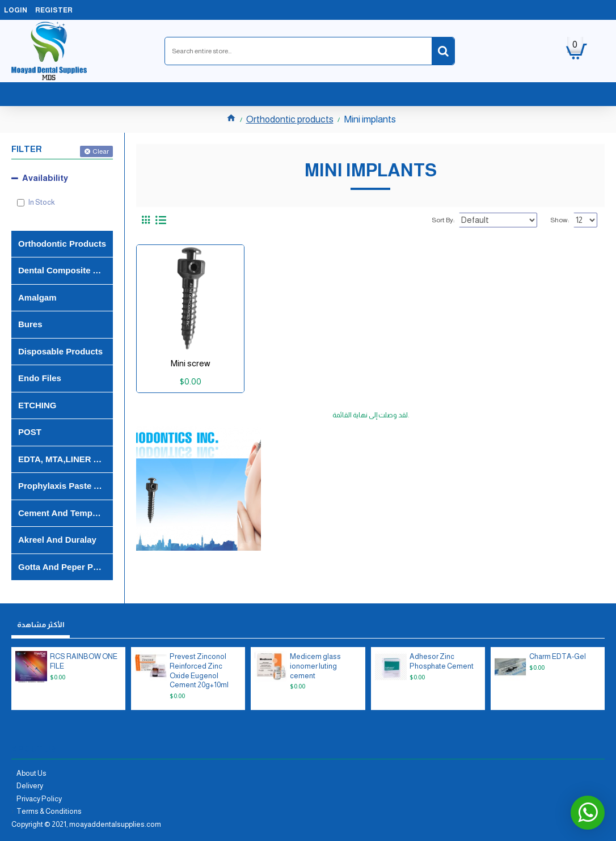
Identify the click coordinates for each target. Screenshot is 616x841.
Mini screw (191, 363)
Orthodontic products (290, 119)
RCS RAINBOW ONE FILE (84, 661)
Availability (45, 178)
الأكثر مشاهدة (41, 625)
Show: (562, 220)
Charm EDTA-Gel (558, 656)
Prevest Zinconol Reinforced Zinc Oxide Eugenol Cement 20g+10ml (199, 671)
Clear (101, 151)
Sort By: (458, 220)
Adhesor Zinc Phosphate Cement (442, 661)
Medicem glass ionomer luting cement (315, 666)
